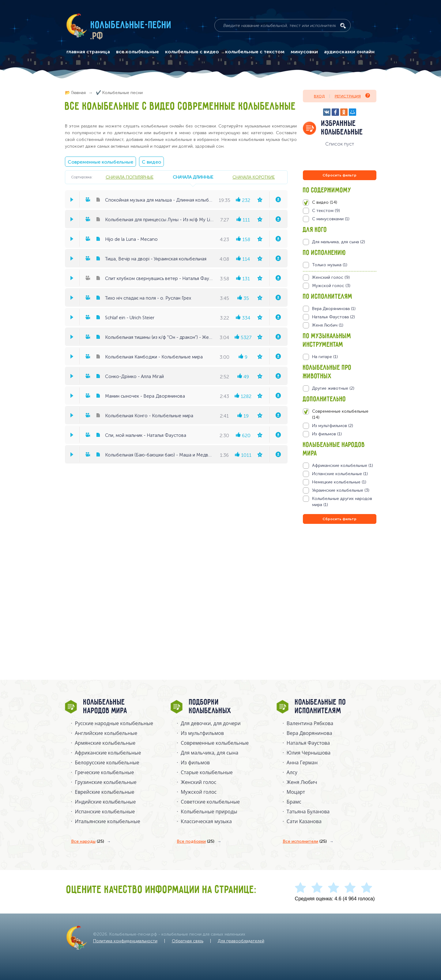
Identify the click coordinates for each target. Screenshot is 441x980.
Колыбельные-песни (131, 25)
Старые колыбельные (207, 772)
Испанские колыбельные (105, 812)
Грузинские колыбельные (106, 782)
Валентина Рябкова (310, 723)
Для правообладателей (241, 941)
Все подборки (196, 842)
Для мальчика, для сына (209, 753)
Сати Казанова (304, 821)
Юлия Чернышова (309, 753)
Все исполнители (305, 842)
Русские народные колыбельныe (114, 723)
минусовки (304, 52)
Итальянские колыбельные (108, 821)
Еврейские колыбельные (105, 792)
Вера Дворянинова (309, 733)
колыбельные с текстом (255, 52)
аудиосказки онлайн (349, 52)
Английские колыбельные (106, 733)
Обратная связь (188, 941)
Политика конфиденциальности (125, 941)
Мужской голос (199, 792)
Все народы (88, 842)
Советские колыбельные (210, 802)
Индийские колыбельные (106, 802)
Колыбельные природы (209, 812)
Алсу (292, 772)
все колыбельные (138, 52)
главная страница (88, 52)
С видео (151, 162)
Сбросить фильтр (339, 175)
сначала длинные (193, 177)
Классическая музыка (206, 821)
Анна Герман (302, 762)
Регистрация (352, 96)
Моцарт (296, 792)
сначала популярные (130, 177)
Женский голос (198, 782)
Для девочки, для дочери (211, 723)
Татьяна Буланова (308, 812)
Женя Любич (302, 782)
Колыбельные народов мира (105, 707)
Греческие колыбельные (105, 772)
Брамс (294, 802)
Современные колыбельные (100, 162)
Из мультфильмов (202, 733)
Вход (319, 96)
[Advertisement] (340, 591)
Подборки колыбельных (210, 707)
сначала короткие (254, 177)
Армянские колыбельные (105, 743)
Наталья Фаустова (308, 743)
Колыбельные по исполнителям (320, 707)
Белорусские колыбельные (107, 762)
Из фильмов (195, 762)
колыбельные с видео (192, 52)
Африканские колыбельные (108, 753)
